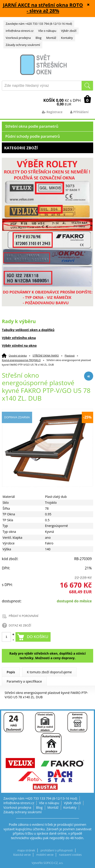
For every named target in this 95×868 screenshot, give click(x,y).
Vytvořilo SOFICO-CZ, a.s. (47, 863)
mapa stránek (26, 850)
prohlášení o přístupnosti (57, 850)
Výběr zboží (69, 31)
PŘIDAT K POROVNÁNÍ (23, 616)
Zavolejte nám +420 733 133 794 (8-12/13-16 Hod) (39, 24)
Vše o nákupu (47, 31)
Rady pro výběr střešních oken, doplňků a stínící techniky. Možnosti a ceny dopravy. (47, 656)
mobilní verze (45, 855)
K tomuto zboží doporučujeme (49, 672)
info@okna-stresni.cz (20, 31)
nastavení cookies (70, 855)
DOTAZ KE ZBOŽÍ (20, 625)
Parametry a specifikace (24, 681)
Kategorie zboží (47, 148)
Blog (39, 38)
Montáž (51, 38)
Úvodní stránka (18, 355)
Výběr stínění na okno (19, 345)
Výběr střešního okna (19, 338)
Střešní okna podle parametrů (32, 126)
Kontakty (67, 38)
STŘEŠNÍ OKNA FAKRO (46, 355)
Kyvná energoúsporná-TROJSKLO (21, 360)
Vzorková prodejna (18, 38)
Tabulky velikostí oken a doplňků (28, 330)
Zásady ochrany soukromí (23, 45)
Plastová (70, 355)
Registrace (52, 112)
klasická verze (22, 855)
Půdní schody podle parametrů (32, 136)
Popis (11, 672)
